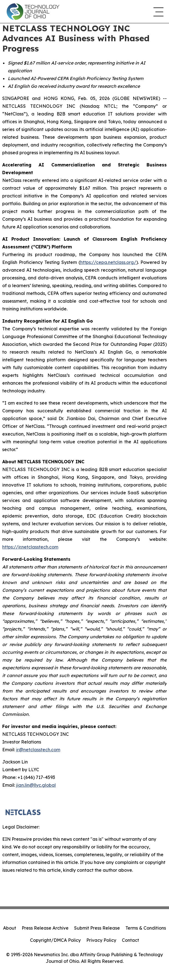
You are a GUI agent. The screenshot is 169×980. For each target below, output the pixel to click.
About (10, 928)
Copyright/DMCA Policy (55, 940)
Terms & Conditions (146, 928)
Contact (130, 940)
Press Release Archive (45, 928)
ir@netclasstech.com (38, 750)
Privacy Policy (101, 940)
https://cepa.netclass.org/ (108, 262)
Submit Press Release (97, 928)
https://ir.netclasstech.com (30, 547)
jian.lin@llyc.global (36, 785)
